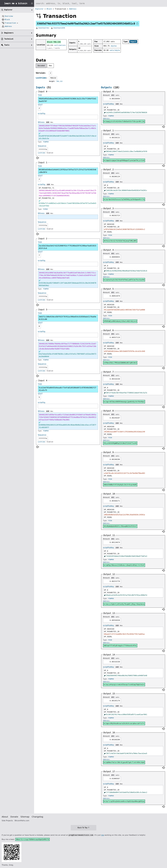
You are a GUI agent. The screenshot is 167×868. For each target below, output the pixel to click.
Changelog (37, 817)
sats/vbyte (115, 50)
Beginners (9, 33)
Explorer (39, 9)
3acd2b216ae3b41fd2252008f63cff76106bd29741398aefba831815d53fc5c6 (67, 247)
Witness (41, 122)
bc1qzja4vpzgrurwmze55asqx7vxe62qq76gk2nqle (124, 684)
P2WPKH (46, 142)
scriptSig (41, 113)
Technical (9, 39)
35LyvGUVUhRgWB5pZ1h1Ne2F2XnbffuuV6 (120, 443)
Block (49, 9)
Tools (7, 45)
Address (73, 9)
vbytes (114, 46)
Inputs (40, 87)
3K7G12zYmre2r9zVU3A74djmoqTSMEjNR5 (120, 241)
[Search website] (101, 3)
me (103, 835)
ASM (48, 122)
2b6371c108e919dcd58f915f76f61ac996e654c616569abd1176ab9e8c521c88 (67, 318)
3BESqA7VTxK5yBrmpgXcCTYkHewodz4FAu (120, 646)
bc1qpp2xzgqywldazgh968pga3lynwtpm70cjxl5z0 (124, 160)
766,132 (59, 81)
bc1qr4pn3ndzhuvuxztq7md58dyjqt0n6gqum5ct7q (124, 199)
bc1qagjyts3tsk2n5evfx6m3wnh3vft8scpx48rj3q (124, 121)
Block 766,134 (54, 42)
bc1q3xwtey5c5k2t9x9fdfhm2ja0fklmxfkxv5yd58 (124, 280)
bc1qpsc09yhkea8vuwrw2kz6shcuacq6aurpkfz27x (124, 723)
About (5, 817)
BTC (113, 95)
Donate (14, 817)
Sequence (42, 146)
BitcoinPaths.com (22, 821)
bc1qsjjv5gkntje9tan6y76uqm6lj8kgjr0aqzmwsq (124, 604)
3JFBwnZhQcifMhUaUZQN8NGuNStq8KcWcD (120, 363)
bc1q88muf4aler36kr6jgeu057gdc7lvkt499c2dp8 (124, 762)
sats (117, 95)
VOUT (40, 105)
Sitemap (25, 817)
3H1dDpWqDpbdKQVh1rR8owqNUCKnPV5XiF (120, 526)
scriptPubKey (108, 104)
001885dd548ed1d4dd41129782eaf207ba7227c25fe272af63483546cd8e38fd (67, 171)
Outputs (106, 87)
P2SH (110, 235)
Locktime (41, 78)
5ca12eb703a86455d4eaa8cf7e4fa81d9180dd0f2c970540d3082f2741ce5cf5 (67, 389)
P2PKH (45, 209)
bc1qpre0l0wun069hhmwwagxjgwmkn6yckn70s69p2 (124, 402)
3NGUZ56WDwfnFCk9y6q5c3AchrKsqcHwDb (120, 485)
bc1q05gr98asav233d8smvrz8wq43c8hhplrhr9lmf (124, 565)
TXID (40, 95)
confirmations (60, 45)
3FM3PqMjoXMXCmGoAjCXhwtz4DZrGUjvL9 (120, 321)
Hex (51, 66)
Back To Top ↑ (83, 828)
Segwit (133, 42)
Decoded (41, 66)
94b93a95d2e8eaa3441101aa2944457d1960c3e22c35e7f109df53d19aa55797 (67, 100)
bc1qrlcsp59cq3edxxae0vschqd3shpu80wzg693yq (124, 801)
